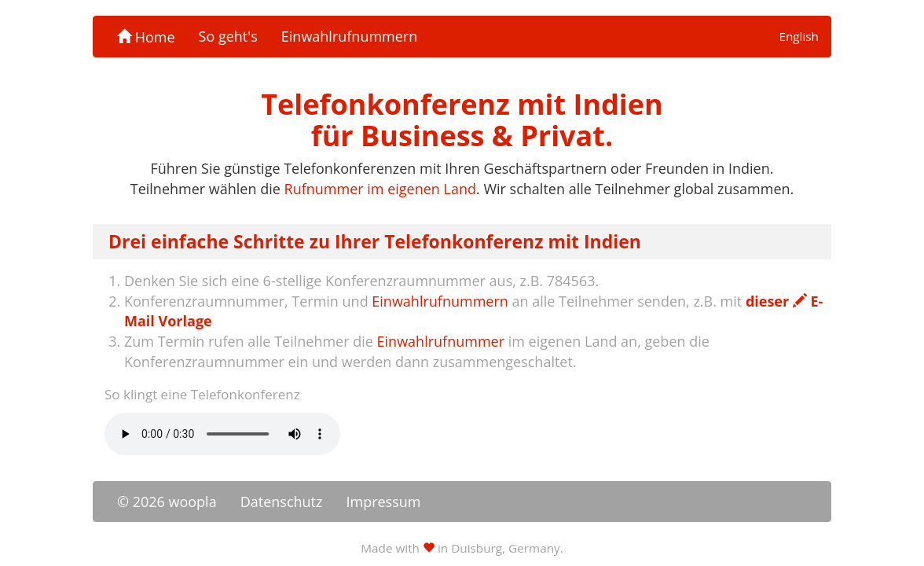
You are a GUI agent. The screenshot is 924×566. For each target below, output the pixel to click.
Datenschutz (282, 502)
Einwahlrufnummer (441, 341)
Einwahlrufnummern (349, 36)
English (799, 36)
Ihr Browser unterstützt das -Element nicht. (222, 434)
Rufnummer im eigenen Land (380, 189)
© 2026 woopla (167, 502)
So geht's (228, 36)
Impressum (383, 502)
